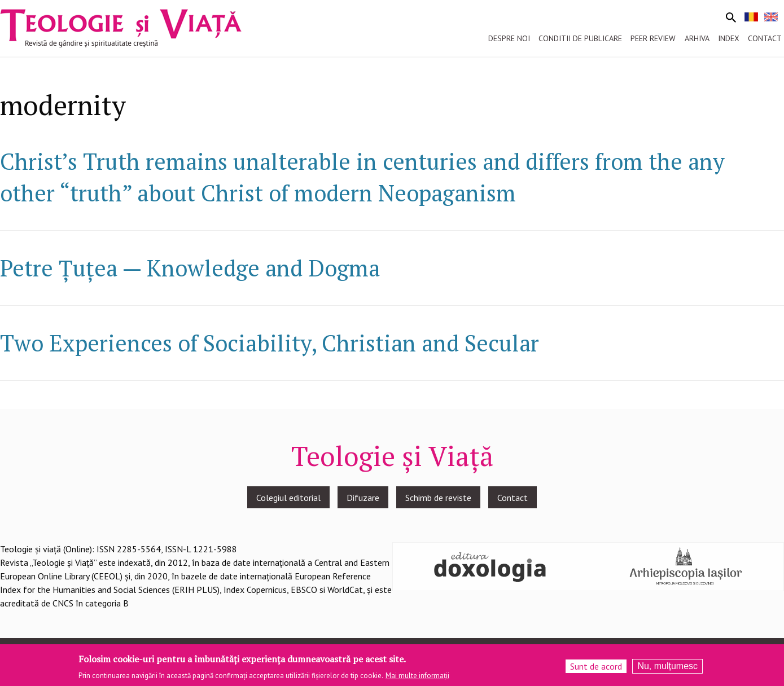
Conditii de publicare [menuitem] (580, 38)
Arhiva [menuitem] (697, 38)
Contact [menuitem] (765, 38)
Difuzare (363, 498)
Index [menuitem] (729, 38)
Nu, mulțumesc (667, 668)
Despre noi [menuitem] (509, 38)
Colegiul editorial (288, 498)
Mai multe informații (417, 678)
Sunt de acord (596, 669)
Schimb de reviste (438, 498)
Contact (513, 498)
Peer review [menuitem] (653, 38)
